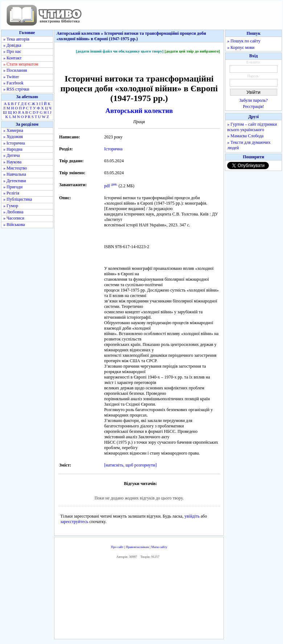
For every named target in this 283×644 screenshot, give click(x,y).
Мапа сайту (159, 547)
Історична (113, 149)
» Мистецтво (15, 168)
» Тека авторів (16, 39)
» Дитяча (12, 155)
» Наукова (12, 162)
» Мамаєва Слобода (245, 136)
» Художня (13, 137)
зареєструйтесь (74, 522)
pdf (107, 186)
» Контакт (12, 58)
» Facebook (13, 83)
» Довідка (12, 45)
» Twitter (11, 77)
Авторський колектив (139, 111)
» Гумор (11, 206)
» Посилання (15, 70)
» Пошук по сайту (244, 41)
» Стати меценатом (21, 64)
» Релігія (11, 193)
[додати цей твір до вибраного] (192, 51)
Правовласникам (138, 547)
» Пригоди (13, 187)
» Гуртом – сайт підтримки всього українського (252, 127)
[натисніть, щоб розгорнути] (130, 465)
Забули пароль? (254, 100)
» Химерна (13, 130)
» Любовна (13, 212)
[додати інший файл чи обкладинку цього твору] (120, 51)
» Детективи (15, 181)
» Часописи (14, 218)
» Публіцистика (18, 199)
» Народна (13, 149)
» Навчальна (15, 174)
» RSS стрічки (16, 89)
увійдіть (192, 516)
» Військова (14, 225)
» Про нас (12, 51)
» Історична (14, 143)
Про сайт (117, 547)
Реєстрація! (254, 106)
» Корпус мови (241, 47)
